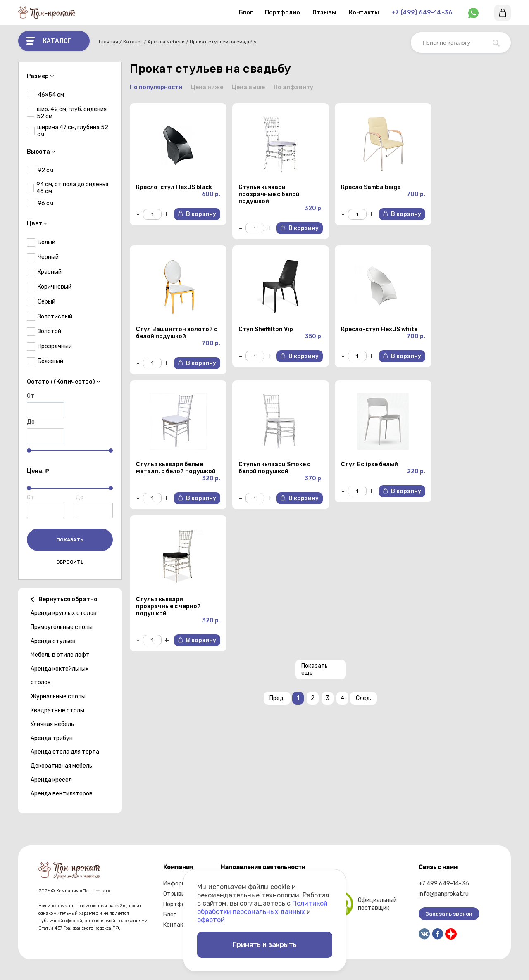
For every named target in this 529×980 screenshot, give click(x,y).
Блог (246, 13)
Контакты (364, 13)
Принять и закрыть (264, 944)
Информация (181, 884)
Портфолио (282, 13)
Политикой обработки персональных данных (262, 907)
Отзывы (324, 13)
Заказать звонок (449, 914)
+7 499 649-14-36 (444, 884)
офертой (211, 919)
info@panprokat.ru (444, 894)
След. (363, 699)
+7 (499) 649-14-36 (422, 13)
